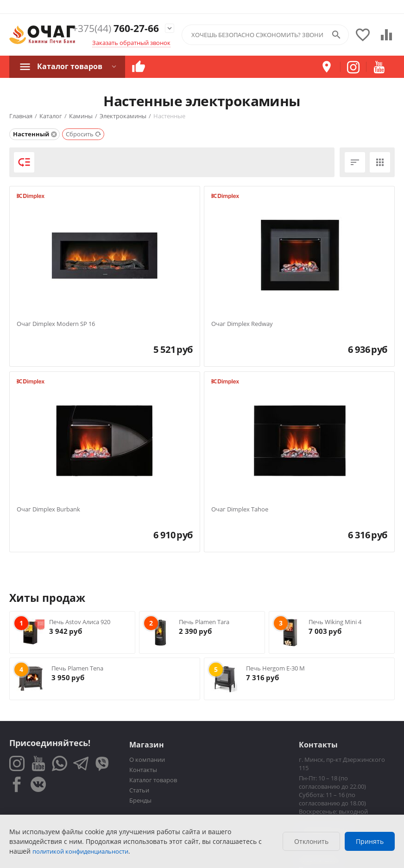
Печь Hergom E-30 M (275, 668)
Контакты (143, 770)
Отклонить (311, 841)
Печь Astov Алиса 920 (80, 622)
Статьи (139, 790)
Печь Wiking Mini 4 (335, 622)
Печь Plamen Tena (77, 668)
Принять (370, 841)
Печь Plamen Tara (204, 622)
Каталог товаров (70, 66)
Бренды (140, 800)
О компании (147, 759)
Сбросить (84, 134)
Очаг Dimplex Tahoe (240, 510)
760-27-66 (116, 29)
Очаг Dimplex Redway (242, 324)
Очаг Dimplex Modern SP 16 (56, 324)
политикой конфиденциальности (80, 851)
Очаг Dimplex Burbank (48, 510)
